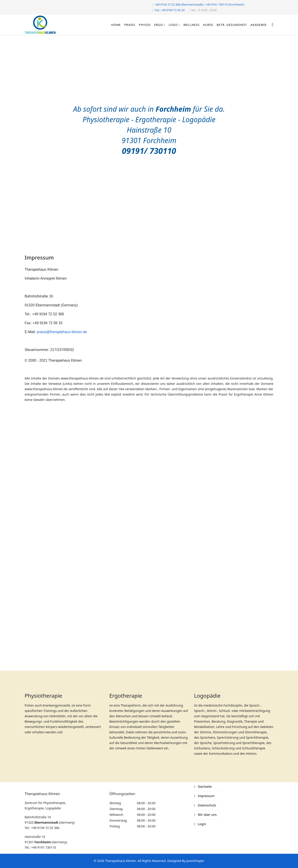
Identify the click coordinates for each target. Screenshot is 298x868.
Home (116, 25)
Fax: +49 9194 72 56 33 (170, 10)
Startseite (204, 787)
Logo (173, 25)
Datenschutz (207, 805)
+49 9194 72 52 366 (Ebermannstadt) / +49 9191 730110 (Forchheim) (199, 5)
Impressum (206, 796)
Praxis (130, 25)
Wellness (191, 25)
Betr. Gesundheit (232, 25)
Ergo (159, 25)
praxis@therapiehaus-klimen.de (62, 332)
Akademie (258, 25)
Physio (145, 25)
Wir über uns (207, 815)
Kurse (208, 25)
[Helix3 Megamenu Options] (272, 24)
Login (201, 824)
